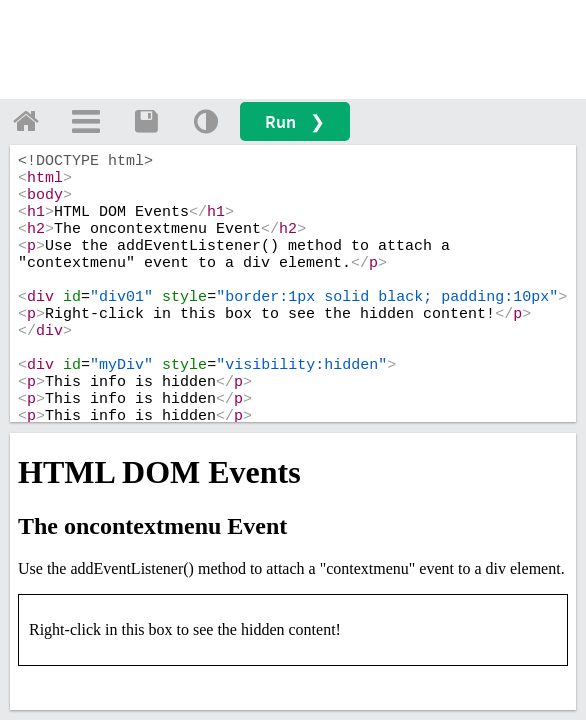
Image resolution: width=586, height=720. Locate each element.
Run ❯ (295, 121)
